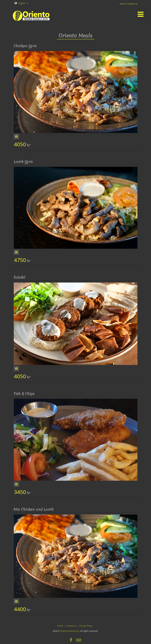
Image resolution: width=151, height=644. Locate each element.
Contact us (132, 4)
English (20, 3)
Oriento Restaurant (70, 631)
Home (123, 4)
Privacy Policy (86, 626)
